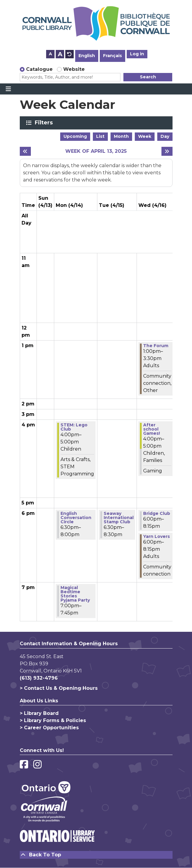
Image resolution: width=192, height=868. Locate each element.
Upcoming (75, 136)
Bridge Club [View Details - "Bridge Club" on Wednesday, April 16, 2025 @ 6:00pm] (157, 513)
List (100, 136)
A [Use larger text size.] (60, 54)
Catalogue (39, 69)
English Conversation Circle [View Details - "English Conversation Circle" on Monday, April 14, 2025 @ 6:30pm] (76, 518)
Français (112, 56)
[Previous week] (25, 151)
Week (145, 136)
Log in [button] (137, 54)
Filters (45, 123)
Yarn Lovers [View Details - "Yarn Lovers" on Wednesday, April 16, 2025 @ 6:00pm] (157, 536)
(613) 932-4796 (39, 678)
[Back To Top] (96, 855)
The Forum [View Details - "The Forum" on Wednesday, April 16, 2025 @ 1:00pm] (156, 346)
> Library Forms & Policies (53, 720)
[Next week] (167, 151)
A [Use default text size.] (69, 54)
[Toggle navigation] (8, 89)
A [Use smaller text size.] (50, 54)
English (87, 56)
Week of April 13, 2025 (96, 151)
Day (165, 136)
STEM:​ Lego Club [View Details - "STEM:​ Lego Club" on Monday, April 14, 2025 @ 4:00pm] (74, 427)
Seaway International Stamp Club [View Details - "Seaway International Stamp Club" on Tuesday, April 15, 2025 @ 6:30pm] (119, 518)
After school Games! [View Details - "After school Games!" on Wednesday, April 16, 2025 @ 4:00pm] (152, 429)
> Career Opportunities (49, 728)
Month (121, 136)
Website (74, 69)
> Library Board (39, 713)
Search (148, 77)
